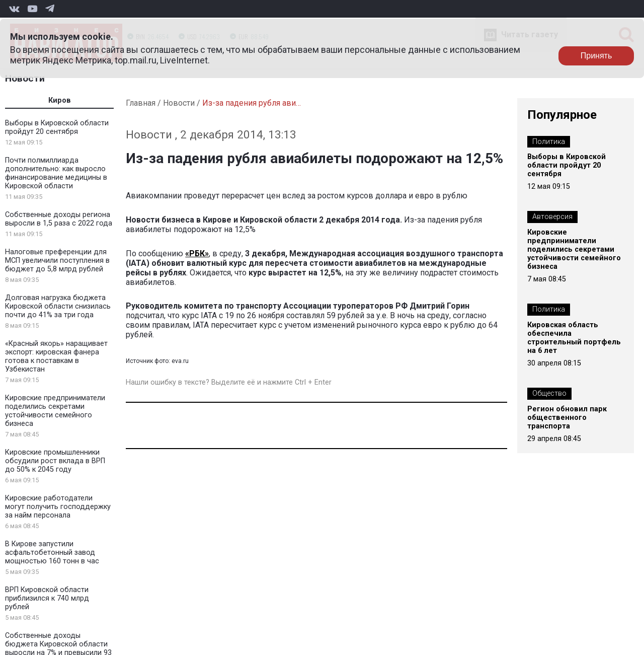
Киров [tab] (60, 100)
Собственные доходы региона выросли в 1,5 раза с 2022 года (59, 219)
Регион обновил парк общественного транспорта (567, 418)
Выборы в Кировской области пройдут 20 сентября (57, 127)
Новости (25, 78)
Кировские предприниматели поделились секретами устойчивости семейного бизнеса (55, 411)
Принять (596, 56)
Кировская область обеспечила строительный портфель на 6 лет (574, 338)
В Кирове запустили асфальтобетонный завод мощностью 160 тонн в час (52, 553)
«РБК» (197, 253)
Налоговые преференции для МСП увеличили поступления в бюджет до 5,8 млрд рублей (57, 261)
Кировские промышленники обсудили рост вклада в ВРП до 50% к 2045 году (55, 461)
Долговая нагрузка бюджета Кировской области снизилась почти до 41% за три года (58, 306)
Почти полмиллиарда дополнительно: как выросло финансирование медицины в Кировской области (56, 173)
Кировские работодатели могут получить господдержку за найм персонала (58, 507)
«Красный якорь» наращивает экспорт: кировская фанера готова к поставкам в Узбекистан (56, 356)
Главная (141, 103)
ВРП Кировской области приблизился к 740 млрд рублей (47, 598)
